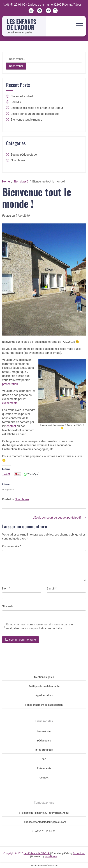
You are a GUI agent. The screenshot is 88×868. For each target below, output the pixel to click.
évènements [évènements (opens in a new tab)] (10, 403)
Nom (6, 589)
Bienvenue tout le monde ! (27, 120)
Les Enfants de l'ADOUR (21, 24)
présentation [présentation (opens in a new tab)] (10, 384)
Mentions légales (44, 677)
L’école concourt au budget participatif (35, 114)
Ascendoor (79, 853)
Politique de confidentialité (44, 686)
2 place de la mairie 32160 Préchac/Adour (44, 813)
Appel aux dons (44, 696)
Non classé (22, 499)
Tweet (6, 474)
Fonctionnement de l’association (44, 705)
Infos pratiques (44, 750)
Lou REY (16, 102)
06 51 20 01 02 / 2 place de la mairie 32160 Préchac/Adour (42, 5)
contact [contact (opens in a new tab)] (11, 426)
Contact (44, 778)
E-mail (52, 589)
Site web (8, 606)
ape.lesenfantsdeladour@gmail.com (45, 822)
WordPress (51, 856)
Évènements (44, 768)
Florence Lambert (22, 96)
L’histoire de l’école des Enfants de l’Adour (37, 108)
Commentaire (12, 546)
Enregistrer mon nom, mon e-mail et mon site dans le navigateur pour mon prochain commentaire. (40, 626)
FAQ (44, 759)
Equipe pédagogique (24, 155)
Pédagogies (44, 741)
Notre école (44, 731)
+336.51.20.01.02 (44, 831)
